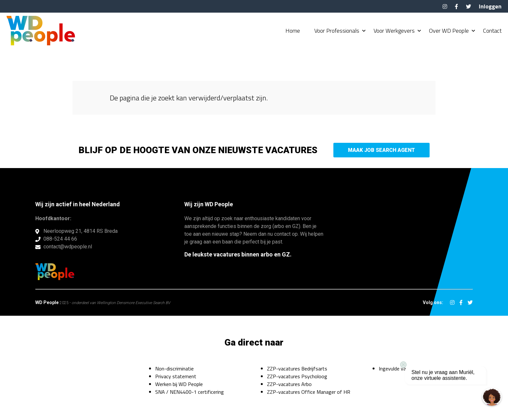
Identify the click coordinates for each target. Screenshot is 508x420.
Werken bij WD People (179, 384)
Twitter (468, 6)
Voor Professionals (337, 31)
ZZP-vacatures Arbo (289, 384)
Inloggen (490, 6)
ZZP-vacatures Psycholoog (297, 376)
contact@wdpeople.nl (68, 247)
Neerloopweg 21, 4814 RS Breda (81, 231)
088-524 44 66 (60, 239)
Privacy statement (176, 376)
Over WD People (449, 31)
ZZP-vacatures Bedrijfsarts (297, 369)
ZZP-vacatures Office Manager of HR (309, 392)
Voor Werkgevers (394, 31)
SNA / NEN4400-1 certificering (190, 392)
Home (293, 31)
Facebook (456, 6)
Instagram (445, 6)
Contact (492, 31)
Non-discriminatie (174, 369)
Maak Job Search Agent (381, 150)
